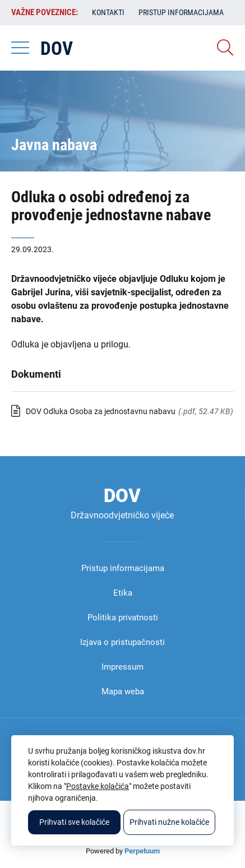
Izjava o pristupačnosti (122, 642)
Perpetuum (142, 851)
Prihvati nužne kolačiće (169, 822)
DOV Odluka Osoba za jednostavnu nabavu (101, 411)
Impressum (122, 667)
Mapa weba (123, 691)
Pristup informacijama (181, 12)
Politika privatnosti (123, 618)
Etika (123, 593)
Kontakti (108, 12)
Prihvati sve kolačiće (74, 822)
